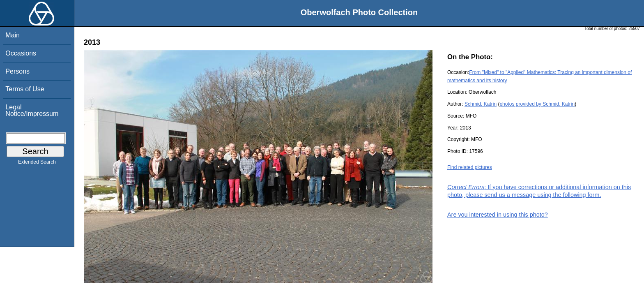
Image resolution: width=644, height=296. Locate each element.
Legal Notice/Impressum (32, 110)
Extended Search (37, 164)
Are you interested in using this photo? (498, 215)
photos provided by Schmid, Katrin (537, 104)
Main (13, 35)
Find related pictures (470, 167)
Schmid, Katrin (481, 104)
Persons (17, 71)
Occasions (21, 53)
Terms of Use (25, 89)
